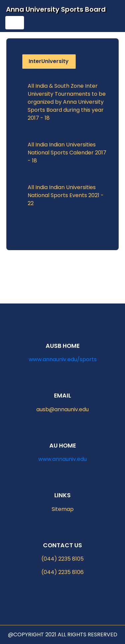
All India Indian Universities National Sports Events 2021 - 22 (66, 195)
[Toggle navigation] (15, 23)
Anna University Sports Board (56, 9)
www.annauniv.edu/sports (63, 359)
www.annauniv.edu (62, 459)
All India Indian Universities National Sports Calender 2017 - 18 (67, 153)
